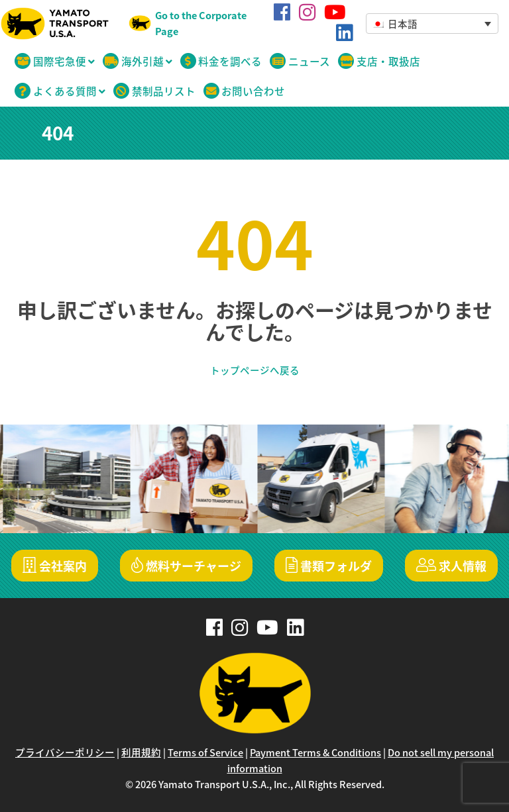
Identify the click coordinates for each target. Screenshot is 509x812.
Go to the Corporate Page (201, 23)
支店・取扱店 (379, 61)
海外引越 (138, 61)
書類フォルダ (329, 566)
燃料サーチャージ (186, 566)
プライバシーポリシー (65, 752)
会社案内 (55, 566)
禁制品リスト (154, 91)
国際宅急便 (55, 61)
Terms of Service (205, 752)
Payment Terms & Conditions (315, 752)
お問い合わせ (245, 91)
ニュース (300, 61)
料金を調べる (221, 61)
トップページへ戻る (255, 370)
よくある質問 (60, 91)
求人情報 (451, 566)
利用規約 (141, 752)
